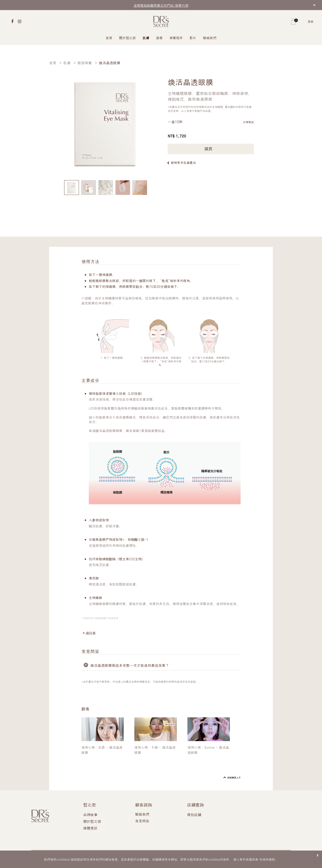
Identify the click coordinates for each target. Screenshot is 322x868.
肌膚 (146, 38)
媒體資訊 (90, 828)
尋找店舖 (194, 815)
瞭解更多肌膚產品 (183, 162)
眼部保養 (85, 63)
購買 (211, 149)
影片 (193, 38)
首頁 (109, 38)
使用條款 (269, 859)
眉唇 (159, 38)
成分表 (91, 633)
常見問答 (142, 821)
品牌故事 (90, 815)
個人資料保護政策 (246, 859)
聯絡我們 (210, 38)
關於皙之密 (128, 38)
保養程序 (176, 38)
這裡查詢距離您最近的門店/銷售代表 (161, 5)
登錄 (311, 21)
